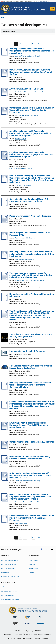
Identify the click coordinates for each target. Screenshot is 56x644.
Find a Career (5, 573)
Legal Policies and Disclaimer (43, 634)
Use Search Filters (9, 31)
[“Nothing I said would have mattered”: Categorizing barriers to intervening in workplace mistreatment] (5, 55)
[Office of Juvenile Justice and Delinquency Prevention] (15, 625)
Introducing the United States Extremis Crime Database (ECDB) (30, 234)
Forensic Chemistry (21, 523)
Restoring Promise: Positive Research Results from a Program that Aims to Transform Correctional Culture (30, 385)
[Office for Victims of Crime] (28, 625)
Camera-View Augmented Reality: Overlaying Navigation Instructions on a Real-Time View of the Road (31, 72)
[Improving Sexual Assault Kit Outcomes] (5, 353)
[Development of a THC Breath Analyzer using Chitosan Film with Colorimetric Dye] (5, 463)
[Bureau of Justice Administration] (15, 618)
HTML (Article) (14, 168)
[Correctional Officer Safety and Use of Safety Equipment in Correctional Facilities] (5, 206)
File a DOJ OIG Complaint (9, 564)
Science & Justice (21, 139)
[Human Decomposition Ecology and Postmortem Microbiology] (5, 301)
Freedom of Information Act (25, 638)
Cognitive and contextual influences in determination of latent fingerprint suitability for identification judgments (31, 133)
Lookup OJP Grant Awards (9, 591)
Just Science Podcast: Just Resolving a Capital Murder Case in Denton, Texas (31, 367)
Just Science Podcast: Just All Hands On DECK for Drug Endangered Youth (31, 335)
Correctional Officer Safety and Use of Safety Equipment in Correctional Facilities (30, 200)
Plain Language (18, 634)
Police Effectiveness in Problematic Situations (30, 216)
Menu (52, 9)
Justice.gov (45, 638)
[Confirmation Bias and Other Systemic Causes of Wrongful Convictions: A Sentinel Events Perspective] (5, 115)
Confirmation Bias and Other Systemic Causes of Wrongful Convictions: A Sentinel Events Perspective (32, 110)
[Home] (28, 9)
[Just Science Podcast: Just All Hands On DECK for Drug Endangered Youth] (5, 338)
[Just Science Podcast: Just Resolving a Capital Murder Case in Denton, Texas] (5, 367)
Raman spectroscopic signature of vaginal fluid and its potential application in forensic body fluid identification (32, 254)
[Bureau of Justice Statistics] (28, 619)
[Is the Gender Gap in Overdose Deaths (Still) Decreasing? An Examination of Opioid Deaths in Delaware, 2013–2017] (5, 480)
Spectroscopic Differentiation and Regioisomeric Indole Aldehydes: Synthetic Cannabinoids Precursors (32, 518)
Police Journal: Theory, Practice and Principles (30, 280)
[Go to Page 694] (33, 44)
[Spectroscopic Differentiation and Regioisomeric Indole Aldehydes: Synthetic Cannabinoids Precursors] (5, 523)
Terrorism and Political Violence (25, 238)
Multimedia (32, 564)
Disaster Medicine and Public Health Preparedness (31, 502)
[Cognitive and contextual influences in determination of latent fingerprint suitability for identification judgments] (5, 138)
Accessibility (8, 634)
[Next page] (40, 44)
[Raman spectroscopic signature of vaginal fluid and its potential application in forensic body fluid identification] (5, 259)
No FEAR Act (11, 638)
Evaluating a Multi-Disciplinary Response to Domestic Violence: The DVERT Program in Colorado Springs (29, 425)
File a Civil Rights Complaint (10, 560)
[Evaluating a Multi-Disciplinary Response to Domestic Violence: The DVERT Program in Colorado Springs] (5, 430)
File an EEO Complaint (8, 569)
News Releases (33, 569)
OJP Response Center (8, 595)
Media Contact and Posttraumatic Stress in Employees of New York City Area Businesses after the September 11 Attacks (30, 497)
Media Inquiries (33, 560)
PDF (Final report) (26, 168)
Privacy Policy (28, 634)
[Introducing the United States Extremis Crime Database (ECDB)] (5, 240)
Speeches (32, 573)
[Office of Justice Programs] (5, 9)
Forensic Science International (25, 259)
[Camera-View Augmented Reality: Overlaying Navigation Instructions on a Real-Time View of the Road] (5, 77)
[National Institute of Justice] (41, 618)
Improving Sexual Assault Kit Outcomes (27, 351)
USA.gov (37, 638)
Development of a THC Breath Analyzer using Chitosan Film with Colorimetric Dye (30, 458)
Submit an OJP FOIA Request (10, 577)
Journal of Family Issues (23, 185)
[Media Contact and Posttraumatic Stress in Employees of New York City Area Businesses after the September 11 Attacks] (5, 501)
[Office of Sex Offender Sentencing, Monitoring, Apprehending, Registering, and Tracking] (41, 625)
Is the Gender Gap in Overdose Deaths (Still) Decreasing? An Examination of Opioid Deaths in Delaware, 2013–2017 (31, 476)
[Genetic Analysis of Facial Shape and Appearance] (5, 449)
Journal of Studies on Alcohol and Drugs (28, 481)
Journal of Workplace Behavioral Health (28, 56)
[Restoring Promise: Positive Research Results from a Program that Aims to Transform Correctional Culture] (5, 389)
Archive (4, 587)
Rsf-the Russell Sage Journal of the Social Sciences (31, 92)
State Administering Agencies (10, 599)
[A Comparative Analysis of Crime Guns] (5, 96)
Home (3, 17)
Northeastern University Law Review (27, 115)
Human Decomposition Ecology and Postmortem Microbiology (32, 295)
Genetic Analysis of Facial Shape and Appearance (32, 442)
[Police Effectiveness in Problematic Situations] (5, 223)
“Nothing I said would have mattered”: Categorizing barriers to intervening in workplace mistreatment (32, 51)
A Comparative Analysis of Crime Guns (27, 89)
